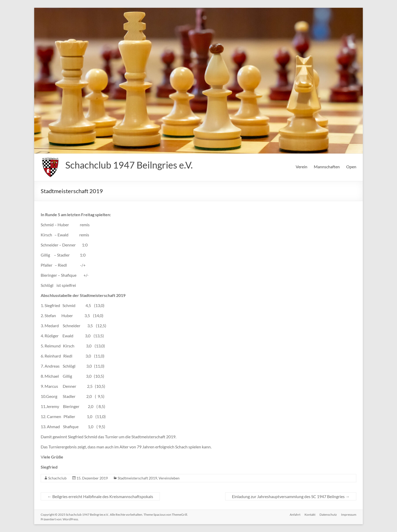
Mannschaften (327, 167)
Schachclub (57, 478)
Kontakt (310, 515)
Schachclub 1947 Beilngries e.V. (129, 165)
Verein (302, 167)
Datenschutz (328, 515)
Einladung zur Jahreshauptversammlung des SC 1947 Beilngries (291, 496)
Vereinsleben (169, 478)
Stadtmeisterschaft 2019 (137, 478)
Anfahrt (295, 515)
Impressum (349, 515)
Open (351, 167)
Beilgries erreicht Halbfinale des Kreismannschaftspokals (100, 496)
